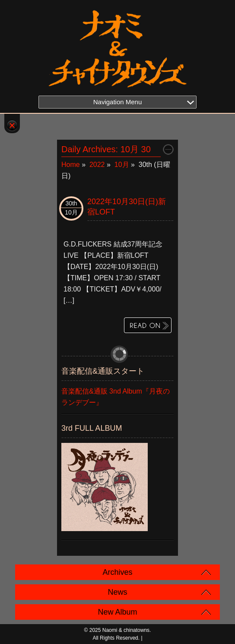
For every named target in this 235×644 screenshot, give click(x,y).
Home (71, 165)
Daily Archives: (106, 149)
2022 (97, 165)
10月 (122, 165)
